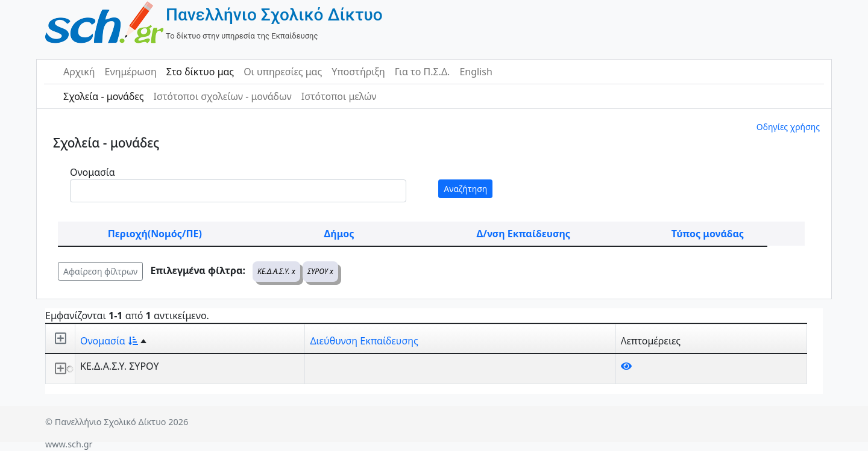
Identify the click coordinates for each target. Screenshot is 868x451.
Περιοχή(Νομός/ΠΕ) (155, 234)
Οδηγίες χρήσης (788, 127)
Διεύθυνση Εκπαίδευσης (364, 341)
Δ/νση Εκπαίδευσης (524, 234)
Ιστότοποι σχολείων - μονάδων (222, 96)
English (476, 72)
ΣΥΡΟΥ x (320, 271)
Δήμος (339, 234)
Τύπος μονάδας (708, 234)
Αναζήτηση (465, 189)
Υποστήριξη (358, 72)
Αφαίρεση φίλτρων (100, 271)
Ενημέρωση (131, 72)
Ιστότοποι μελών (339, 96)
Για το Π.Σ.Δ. (423, 72)
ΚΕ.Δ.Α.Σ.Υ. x (276, 271)
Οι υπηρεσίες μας (283, 72)
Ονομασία (93, 172)
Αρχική (79, 72)
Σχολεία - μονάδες (103, 96)
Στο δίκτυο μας (200, 72)
